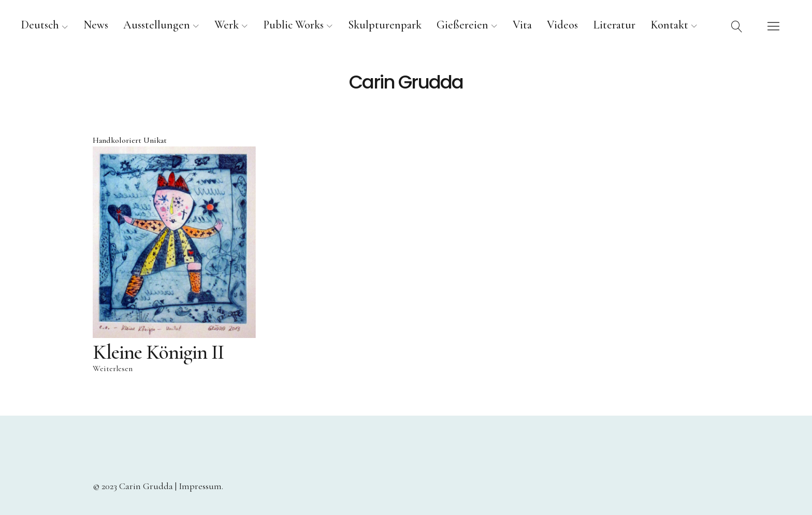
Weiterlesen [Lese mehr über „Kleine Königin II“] (113, 369)
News (96, 25)
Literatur (614, 25)
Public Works (293, 25)
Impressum (200, 486)
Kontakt (669, 25)
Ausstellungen (157, 25)
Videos (562, 25)
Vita (522, 25)
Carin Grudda (406, 82)
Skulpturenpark (385, 25)
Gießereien (462, 25)
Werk (227, 25)
